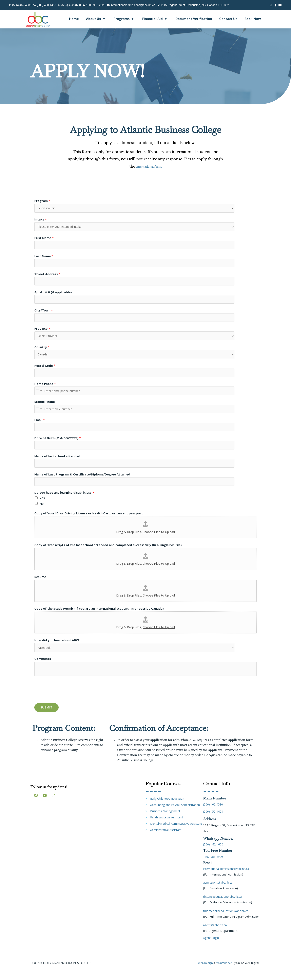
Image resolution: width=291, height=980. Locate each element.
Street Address (47, 276)
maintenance (224, 972)
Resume (40, 585)
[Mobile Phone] (101, 415)
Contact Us (228, 19)
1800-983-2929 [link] (214, 865)
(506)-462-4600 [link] (214, 853)
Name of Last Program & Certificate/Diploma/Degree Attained (82, 482)
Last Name (44, 257)
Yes (42, 506)
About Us (96, 19)
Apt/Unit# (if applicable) (53, 295)
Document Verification (194, 19)
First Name (44, 239)
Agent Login (211, 946)
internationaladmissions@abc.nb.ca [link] (227, 877)
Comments (43, 667)
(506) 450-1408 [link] (214, 820)
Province (42, 332)
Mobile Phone (45, 407)
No (42, 512)
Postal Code (45, 370)
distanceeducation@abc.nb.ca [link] (223, 905)
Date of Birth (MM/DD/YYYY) (58, 445)
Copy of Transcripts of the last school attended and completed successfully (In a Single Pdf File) (108, 553)
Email (40, 426)
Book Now (253, 19)
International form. (149, 166)
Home (74, 19)
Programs (124, 19)
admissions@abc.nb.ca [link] (219, 891)
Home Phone (45, 389)
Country (42, 351)
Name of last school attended (57, 463)
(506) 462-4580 (214, 813)
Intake (41, 220)
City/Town (44, 313)
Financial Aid (155, 19)
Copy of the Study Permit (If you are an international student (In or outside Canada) (99, 616)
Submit (46, 716)
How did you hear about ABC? (57, 648)
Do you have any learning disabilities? (64, 500)
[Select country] (39, 396)
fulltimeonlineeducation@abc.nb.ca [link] (227, 919)
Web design (205, 972)
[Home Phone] (101, 396)
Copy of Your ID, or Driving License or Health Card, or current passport (89, 521)
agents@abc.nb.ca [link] (216, 933)
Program (42, 201)
